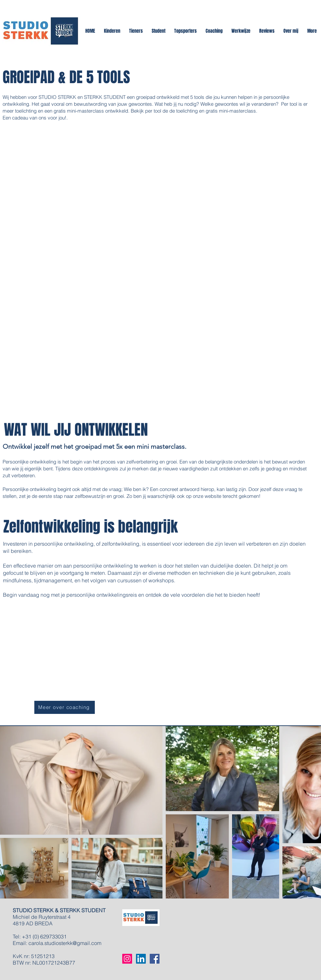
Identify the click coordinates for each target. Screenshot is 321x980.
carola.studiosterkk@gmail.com (65, 943)
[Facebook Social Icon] (155, 959)
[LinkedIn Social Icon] (141, 959)
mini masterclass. (161, 446)
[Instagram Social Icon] (127, 959)
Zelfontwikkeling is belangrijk (91, 527)
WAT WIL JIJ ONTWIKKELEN (74, 430)
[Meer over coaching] (65, 707)
